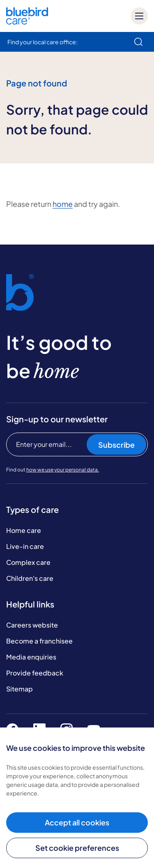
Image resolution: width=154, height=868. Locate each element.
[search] (138, 42)
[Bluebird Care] (27, 22)
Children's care (30, 578)
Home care (24, 530)
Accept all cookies (77, 822)
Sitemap (20, 689)
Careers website (32, 625)
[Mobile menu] (139, 16)
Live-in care (25, 546)
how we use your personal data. (63, 470)
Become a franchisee (39, 641)
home (63, 204)
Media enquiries (31, 657)
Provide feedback (35, 673)
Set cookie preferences (77, 848)
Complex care (28, 562)
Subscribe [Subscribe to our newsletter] (116, 445)
